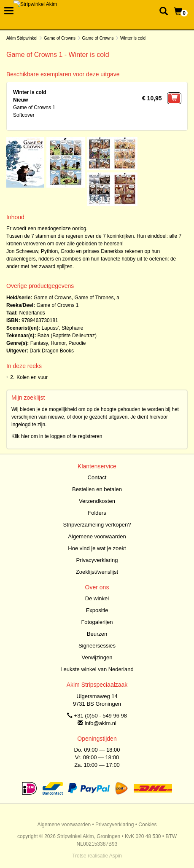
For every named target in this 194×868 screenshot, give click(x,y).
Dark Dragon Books (52, 351)
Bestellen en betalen (97, 489)
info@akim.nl (101, 723)
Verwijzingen (97, 657)
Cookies (147, 825)
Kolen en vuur (32, 377)
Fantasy (39, 343)
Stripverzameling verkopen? (97, 525)
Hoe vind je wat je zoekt (97, 548)
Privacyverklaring (97, 560)
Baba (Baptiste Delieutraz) (67, 336)
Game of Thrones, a (97, 298)
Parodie (77, 343)
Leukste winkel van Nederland (97, 669)
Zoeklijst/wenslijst (97, 572)
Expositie (97, 610)
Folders (97, 513)
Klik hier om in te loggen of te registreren (57, 436)
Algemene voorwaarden (97, 536)
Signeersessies (97, 646)
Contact (97, 477)
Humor (58, 343)
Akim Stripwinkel (22, 38)
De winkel (97, 598)
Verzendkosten (97, 501)
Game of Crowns (60, 38)
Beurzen (97, 634)
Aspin (116, 856)
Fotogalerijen (97, 622)
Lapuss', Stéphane (62, 328)
